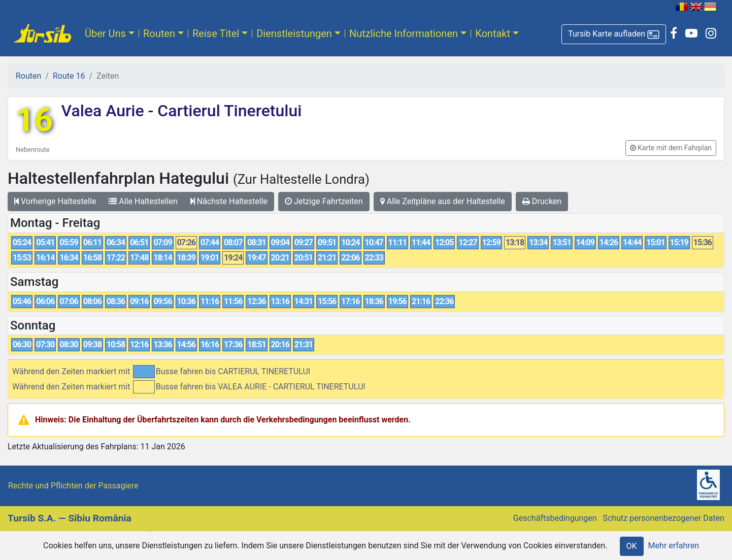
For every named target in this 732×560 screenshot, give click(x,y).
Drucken (542, 201)
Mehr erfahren (674, 546)
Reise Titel (216, 34)
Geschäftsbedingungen (555, 518)
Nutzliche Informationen (404, 34)
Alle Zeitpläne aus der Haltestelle (443, 201)
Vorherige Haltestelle (55, 201)
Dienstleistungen (294, 34)
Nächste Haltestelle (229, 201)
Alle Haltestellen (143, 201)
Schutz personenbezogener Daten (664, 518)
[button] (614, 34)
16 (34, 120)
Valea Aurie (104, 111)
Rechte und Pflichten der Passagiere (73, 486)
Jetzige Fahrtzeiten (324, 201)
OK (632, 546)
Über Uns (105, 34)
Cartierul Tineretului (227, 111)
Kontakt (493, 34)
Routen (159, 34)
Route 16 (69, 76)
